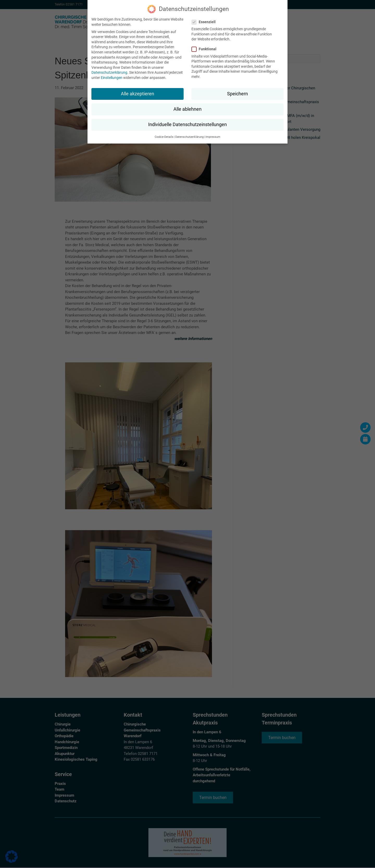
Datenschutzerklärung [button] (189, 137)
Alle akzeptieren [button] (137, 94)
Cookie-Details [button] (164, 137)
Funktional (206, 49)
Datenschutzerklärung (109, 72)
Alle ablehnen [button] (187, 109)
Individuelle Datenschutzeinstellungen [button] (187, 125)
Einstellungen (112, 78)
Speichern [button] (238, 94)
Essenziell (205, 22)
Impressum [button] (213, 137)
